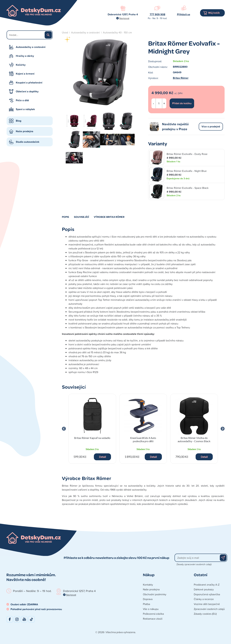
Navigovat (124, 18)
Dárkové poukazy (204, 589)
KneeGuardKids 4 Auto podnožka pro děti (143, 439)
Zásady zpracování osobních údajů (194, 564)
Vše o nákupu (151, 609)
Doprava (148, 599)
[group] (92, 429)
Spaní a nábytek (25, 109)
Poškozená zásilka (153, 614)
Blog (19, 121)
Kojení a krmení (25, 74)
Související (81, 217)
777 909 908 (157, 14)
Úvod (65, 32)
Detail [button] (102, 457)
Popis (65, 217)
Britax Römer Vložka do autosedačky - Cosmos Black (194, 439)
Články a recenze (204, 599)
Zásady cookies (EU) (205, 614)
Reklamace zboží (153, 619)
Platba (146, 604)
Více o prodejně (211, 127)
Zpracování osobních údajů (209, 609)
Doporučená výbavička (207, 594)
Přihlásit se (184, 14)
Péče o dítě (22, 100)
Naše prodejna (25, 131)
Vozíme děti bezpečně (207, 604)
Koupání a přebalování (29, 83)
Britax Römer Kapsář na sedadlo (92, 438)
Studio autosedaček (28, 142)
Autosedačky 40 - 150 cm (117, 32)
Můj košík (214, 13)
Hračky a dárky (25, 56)
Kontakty (148, 585)
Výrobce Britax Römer (109, 217)
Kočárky (21, 65)
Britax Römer (181, 78)
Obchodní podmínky (155, 594)
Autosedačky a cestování (31, 47)
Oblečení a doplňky (27, 91)
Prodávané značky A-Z (207, 585)
